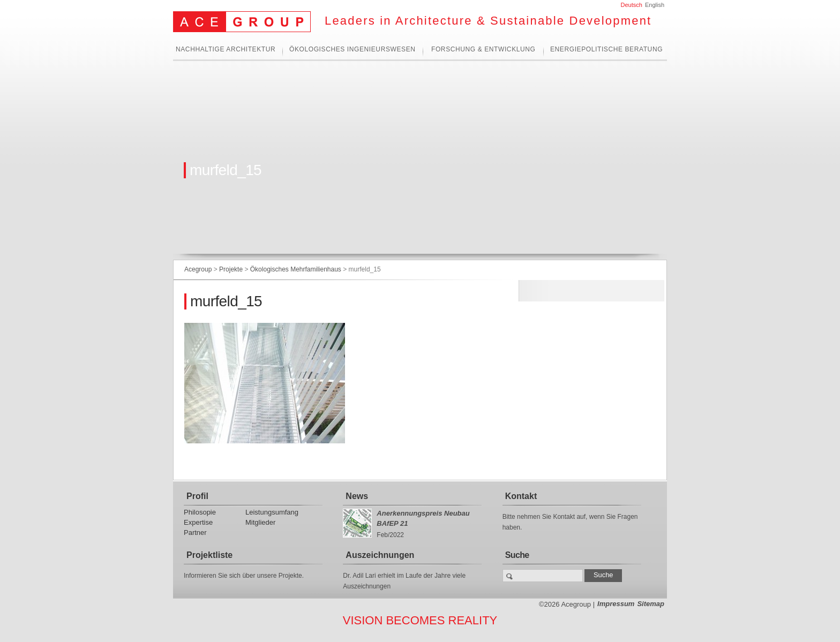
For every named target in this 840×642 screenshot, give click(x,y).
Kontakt (521, 496)
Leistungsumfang (272, 512)
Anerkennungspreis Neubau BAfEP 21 (423, 518)
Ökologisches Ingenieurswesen (352, 50)
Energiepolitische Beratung (606, 50)
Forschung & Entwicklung (483, 50)
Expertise (198, 522)
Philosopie (200, 512)
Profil (197, 496)
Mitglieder (260, 522)
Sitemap (651, 604)
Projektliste (209, 555)
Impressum (616, 604)
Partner (195, 533)
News (357, 496)
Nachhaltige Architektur (226, 50)
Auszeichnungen (380, 555)
